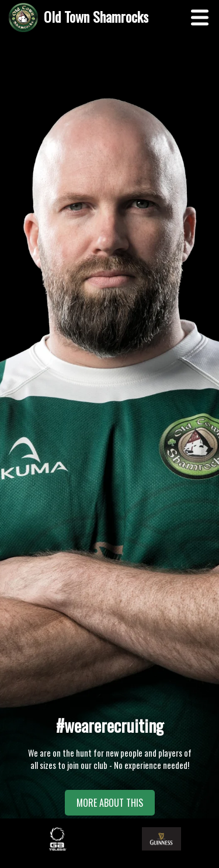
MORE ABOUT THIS (110, 803)
